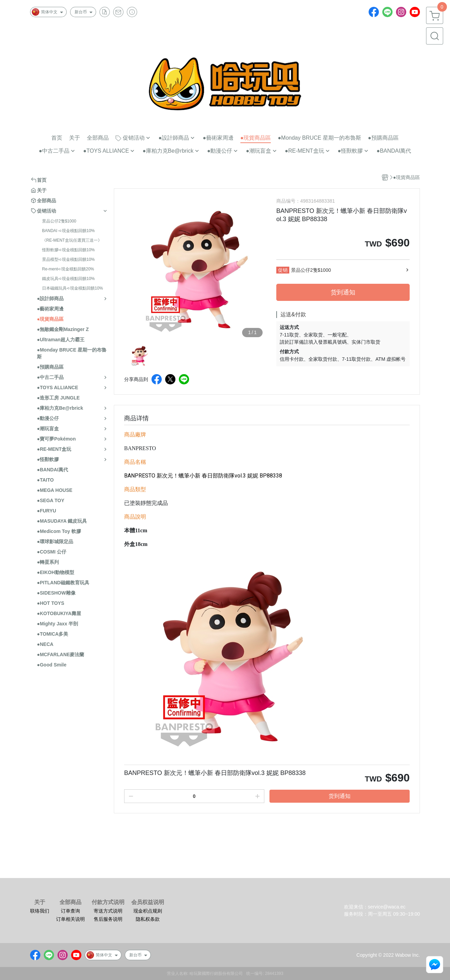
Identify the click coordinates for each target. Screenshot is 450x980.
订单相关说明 (70, 919)
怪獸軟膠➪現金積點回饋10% (68, 250)
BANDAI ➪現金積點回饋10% (68, 231)
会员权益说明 (148, 902)
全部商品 (70, 902)
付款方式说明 (108, 902)
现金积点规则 (148, 911)
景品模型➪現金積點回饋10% (68, 259)
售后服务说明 (108, 919)
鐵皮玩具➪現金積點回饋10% (68, 279)
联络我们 (40, 911)
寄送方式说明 (108, 911)
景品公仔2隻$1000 (59, 221)
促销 (283, 270)
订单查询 (70, 911)
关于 (40, 902)
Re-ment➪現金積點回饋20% (68, 269)
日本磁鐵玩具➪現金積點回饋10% (72, 288)
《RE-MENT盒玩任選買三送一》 (72, 240)
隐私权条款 (148, 919)
